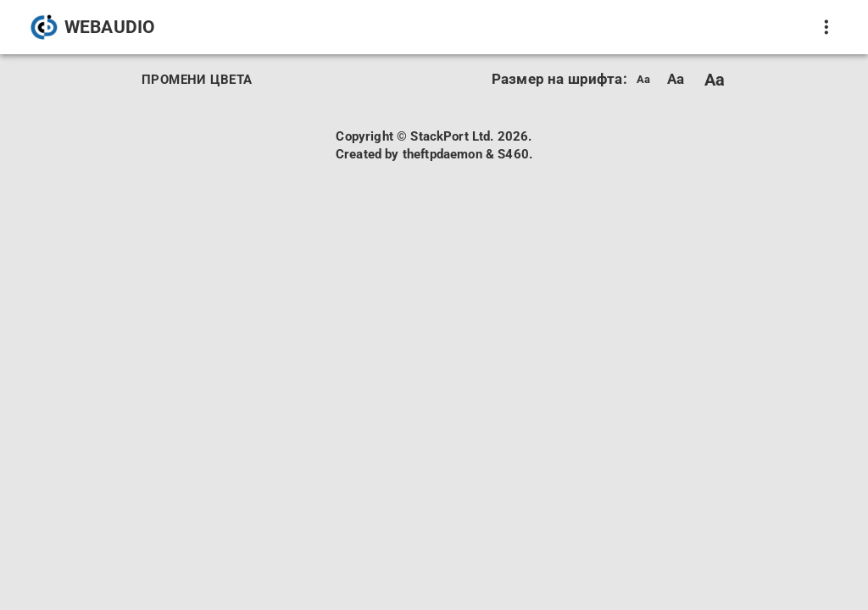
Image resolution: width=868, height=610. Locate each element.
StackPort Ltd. (452, 136)
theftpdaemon (442, 154)
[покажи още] (826, 27)
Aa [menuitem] (644, 80)
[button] (94, 27)
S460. (515, 154)
